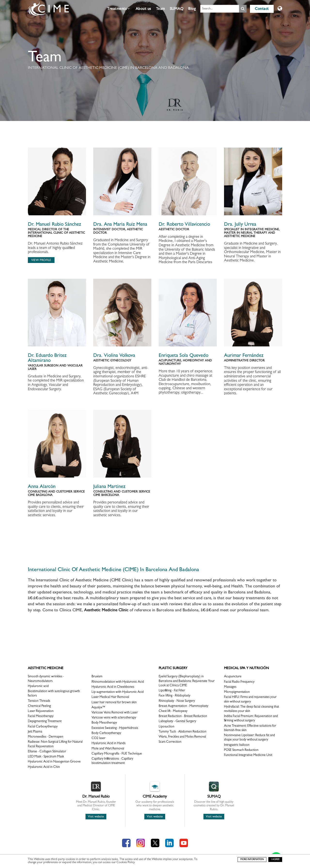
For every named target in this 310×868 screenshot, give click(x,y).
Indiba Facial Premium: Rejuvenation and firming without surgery (251, 719)
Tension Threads (39, 701)
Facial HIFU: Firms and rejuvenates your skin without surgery (250, 700)
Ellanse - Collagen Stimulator (47, 752)
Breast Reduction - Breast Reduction (183, 716)
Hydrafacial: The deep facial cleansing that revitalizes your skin (252, 709)
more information (252, 860)
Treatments (118, 9)
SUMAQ (177, 9)
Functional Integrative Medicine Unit (248, 755)
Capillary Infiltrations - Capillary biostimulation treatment (112, 761)
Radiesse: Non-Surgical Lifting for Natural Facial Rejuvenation (55, 744)
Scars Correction (170, 742)
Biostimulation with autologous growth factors (54, 694)
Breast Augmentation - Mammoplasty (183, 706)
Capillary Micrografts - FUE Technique (117, 754)
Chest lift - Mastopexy (173, 711)
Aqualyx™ (98, 708)
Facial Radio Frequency (239, 682)
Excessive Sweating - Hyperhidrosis (115, 728)
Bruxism (97, 677)
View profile (41, 260)
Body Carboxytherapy (106, 733)
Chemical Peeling (39, 706)
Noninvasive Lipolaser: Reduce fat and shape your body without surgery (249, 738)
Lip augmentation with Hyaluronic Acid (118, 692)
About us (143, 9)
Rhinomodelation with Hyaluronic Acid (118, 682)
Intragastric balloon (237, 745)
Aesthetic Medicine (46, 669)
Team (160, 9)
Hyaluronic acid (38, 686)
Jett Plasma (35, 732)
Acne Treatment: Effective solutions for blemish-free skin (250, 728)
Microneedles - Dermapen (46, 737)
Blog (192, 9)
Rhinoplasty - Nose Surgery (177, 701)
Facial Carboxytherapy (43, 727)
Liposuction (167, 727)
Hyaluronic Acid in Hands (108, 744)
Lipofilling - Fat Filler (172, 691)
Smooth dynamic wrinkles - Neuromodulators (46, 679)
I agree (275, 860)
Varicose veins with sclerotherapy (114, 718)
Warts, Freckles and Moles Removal (182, 737)
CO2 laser (98, 738)
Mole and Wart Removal (108, 749)
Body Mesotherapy (104, 723)
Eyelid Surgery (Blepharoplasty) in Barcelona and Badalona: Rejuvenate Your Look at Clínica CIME (187, 681)
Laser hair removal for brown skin (114, 703)
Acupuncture (233, 677)
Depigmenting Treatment (45, 722)
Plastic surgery (173, 669)
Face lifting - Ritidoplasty (174, 696)
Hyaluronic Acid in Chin (44, 767)
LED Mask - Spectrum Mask (46, 757)
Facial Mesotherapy (41, 716)
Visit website (96, 817)
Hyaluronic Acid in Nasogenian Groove (54, 762)
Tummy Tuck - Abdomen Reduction (182, 732)
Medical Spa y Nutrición (246, 669)
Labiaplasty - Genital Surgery (177, 722)
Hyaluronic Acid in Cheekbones (113, 687)
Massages (230, 687)
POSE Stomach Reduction (241, 750)
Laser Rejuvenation (41, 711)
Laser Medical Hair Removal (110, 697)
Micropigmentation (237, 692)
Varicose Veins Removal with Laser (115, 713)
